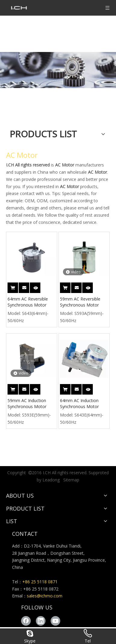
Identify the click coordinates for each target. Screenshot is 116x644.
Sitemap (71, 480)
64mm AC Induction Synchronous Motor (79, 403)
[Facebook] (26, 621)
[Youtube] (55, 621)
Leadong (51, 480)
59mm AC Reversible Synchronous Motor (80, 302)
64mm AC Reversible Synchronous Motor (28, 302)
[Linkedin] (41, 621)
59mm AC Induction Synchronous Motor (27, 403)
